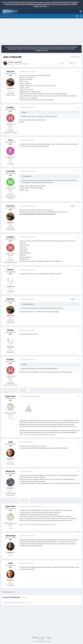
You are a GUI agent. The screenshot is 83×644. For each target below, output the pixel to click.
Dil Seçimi (36, 638)
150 (28, 518)
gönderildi (27, 107)
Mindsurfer (10, 471)
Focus (10, 140)
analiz (10, 442)
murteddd (10, 171)
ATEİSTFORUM (24, 64)
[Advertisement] (23, 32)
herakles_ (10, 107)
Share (62, 63)
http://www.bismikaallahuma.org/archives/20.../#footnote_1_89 (38, 214)
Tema (43, 638)
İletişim (49, 638)
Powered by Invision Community (41, 641)
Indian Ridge (10, 536)
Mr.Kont (10, 270)
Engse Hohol (10, 396)
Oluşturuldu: (28, 72)
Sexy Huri (10, 72)
